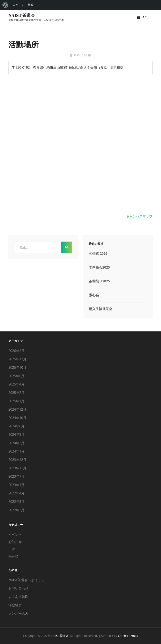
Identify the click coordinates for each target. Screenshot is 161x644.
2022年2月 (16, 510)
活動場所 (15, 605)
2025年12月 (17, 359)
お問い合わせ (18, 588)
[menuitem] (5, 5)
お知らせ (15, 542)
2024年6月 (16, 426)
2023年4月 (16, 485)
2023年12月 (17, 460)
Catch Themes (128, 636)
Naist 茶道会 (22, 15)
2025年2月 (16, 393)
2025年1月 (16, 401)
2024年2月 (16, 443)
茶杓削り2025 (99, 281)
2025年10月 (17, 367)
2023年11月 (17, 468)
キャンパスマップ (139, 216)
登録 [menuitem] (31, 5)
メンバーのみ (18, 613)
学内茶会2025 (99, 267)
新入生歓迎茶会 (101, 309)
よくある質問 (18, 597)
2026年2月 (16, 351)
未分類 (13, 556)
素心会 (94, 295)
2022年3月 (16, 502)
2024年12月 (17, 409)
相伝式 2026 (98, 253)
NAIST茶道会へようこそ (26, 580)
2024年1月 (16, 451)
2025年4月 (16, 384)
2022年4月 (16, 493)
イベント (15, 534)
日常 (12, 549)
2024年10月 (17, 418)
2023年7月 (16, 476)
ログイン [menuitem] (18, 5)
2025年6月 (16, 376)
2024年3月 (16, 435)
